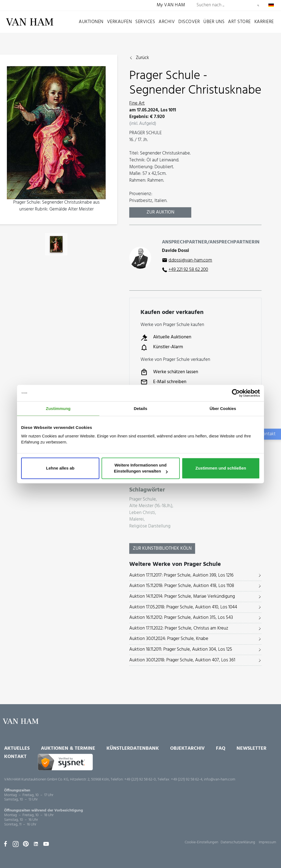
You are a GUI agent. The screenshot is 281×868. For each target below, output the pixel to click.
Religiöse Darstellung (150, 526)
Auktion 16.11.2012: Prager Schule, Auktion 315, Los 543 (181, 618)
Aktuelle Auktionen (166, 338)
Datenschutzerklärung (238, 842)
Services (145, 22)
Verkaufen (120, 22)
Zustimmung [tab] (58, 408)
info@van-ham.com (220, 779)
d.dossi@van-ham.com (190, 260)
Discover (189, 22)
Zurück (142, 58)
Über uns (214, 22)
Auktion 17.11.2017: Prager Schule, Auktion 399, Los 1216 (181, 575)
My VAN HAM (171, 5)
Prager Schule (143, 500)
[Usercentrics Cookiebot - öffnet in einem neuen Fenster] (236, 393)
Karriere (264, 22)
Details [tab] (140, 408)
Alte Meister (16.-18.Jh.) (151, 506)
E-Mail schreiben (163, 382)
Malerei (137, 520)
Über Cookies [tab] (223, 408)
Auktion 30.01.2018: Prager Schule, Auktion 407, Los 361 (182, 660)
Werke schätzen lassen (169, 372)
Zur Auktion (160, 212)
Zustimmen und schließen (221, 468)
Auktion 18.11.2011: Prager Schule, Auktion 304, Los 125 (181, 649)
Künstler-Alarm (162, 347)
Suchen (258, 5)
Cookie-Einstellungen (201, 842)
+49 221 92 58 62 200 (188, 270)
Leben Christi (142, 513)
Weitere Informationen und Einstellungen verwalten (141, 468)
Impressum (267, 842)
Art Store (239, 22)
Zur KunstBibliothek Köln (162, 548)
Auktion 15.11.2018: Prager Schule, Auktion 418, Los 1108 (182, 586)
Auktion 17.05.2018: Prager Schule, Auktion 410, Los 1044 (183, 607)
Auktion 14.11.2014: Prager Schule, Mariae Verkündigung (182, 596)
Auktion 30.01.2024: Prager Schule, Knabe (169, 639)
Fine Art (137, 103)
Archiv (167, 22)
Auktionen (91, 22)
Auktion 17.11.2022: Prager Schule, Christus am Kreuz (179, 628)
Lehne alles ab (60, 468)
